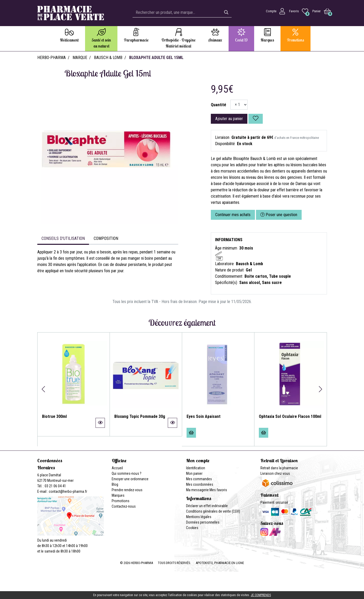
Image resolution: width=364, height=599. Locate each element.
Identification (196, 468)
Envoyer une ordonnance (130, 479)
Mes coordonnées (200, 484)
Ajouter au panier (229, 119)
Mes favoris (218, 490)
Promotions (121, 501)
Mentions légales (199, 517)
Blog (115, 484)
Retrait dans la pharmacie (279, 468)
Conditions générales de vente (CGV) (213, 511)
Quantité (219, 105)
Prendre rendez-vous (127, 490)
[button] (43, 389)
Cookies (192, 528)
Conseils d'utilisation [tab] (63, 238)
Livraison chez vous (275, 473)
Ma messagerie (197, 490)
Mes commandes (199, 479)
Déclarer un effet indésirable (207, 506)
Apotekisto (220, 563)
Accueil (117, 468)
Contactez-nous (124, 506)
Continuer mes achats (233, 215)
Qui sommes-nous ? (127, 473)
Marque (80, 58)
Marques (118, 495)
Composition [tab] (106, 238)
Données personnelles (203, 522)
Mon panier (194, 473)
